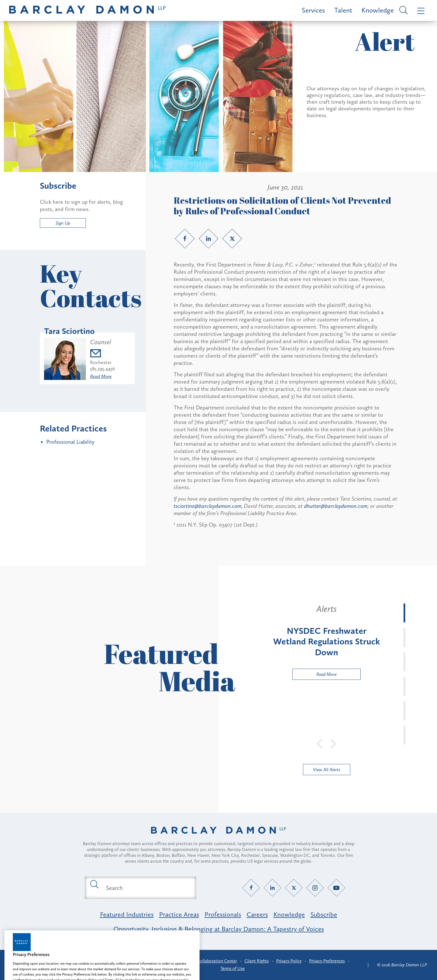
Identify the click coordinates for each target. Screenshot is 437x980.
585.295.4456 (102, 369)
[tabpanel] (326, 642)
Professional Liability (70, 442)
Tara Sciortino (69, 331)
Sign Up (63, 223)
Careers (257, 914)
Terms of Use (233, 968)
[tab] (404, 613)
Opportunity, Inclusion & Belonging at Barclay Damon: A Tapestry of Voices (219, 929)
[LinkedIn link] (208, 239)
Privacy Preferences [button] (327, 961)
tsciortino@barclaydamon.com (207, 506)
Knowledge (378, 10)
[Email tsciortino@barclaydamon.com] (102, 354)
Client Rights (257, 961)
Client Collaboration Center (211, 961)
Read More (101, 376)
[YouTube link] (337, 888)
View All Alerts (327, 770)
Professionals (223, 914)
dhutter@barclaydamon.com (336, 506)
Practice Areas (179, 914)
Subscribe (324, 914)
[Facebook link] (185, 239)
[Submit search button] (94, 884)
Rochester (101, 362)
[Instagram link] (315, 888)
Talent (343, 10)
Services (313, 10)
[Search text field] (147, 888)
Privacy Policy (289, 961)
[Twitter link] (232, 239)
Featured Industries (127, 914)
